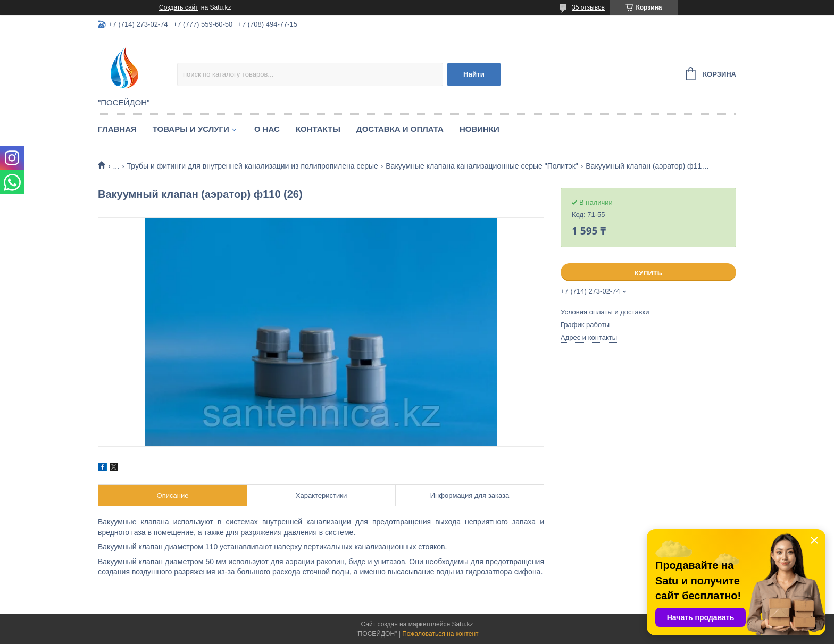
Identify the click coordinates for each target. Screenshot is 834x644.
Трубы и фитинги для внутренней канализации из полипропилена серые (253, 166)
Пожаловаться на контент (440, 634)
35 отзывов (588, 7)
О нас (267, 129)
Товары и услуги (191, 129)
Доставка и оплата (400, 129)
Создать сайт (179, 7)
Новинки (479, 129)
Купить (648, 273)
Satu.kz (462, 624)
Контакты (318, 129)
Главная (117, 129)
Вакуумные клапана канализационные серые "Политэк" (482, 166)
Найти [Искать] (474, 74)
